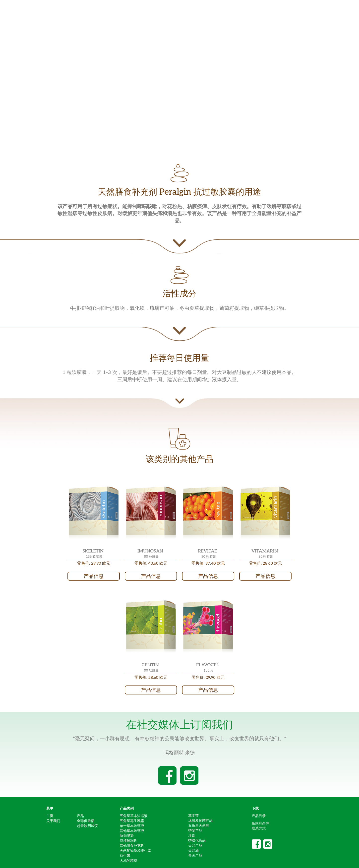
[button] (94, 513)
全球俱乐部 (86, 821)
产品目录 (259, 816)
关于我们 (53, 821)
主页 (50, 816)
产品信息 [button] (94, 576)
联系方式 (259, 828)
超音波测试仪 (87, 826)
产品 (80, 816)
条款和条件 (260, 823)
